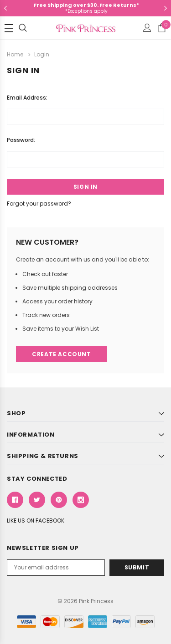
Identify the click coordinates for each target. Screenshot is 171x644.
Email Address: (27, 98)
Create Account (61, 354)
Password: (21, 140)
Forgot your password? (39, 204)
